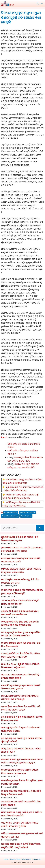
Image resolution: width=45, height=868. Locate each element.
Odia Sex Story (26, 516)
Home (6, 859)
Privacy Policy (15, 859)
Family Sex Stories (11, 512)
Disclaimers (27, 859)
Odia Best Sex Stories (27, 512)
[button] (38, 4)
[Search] (40, 528)
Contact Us (37, 859)
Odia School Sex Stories (10, 516)
